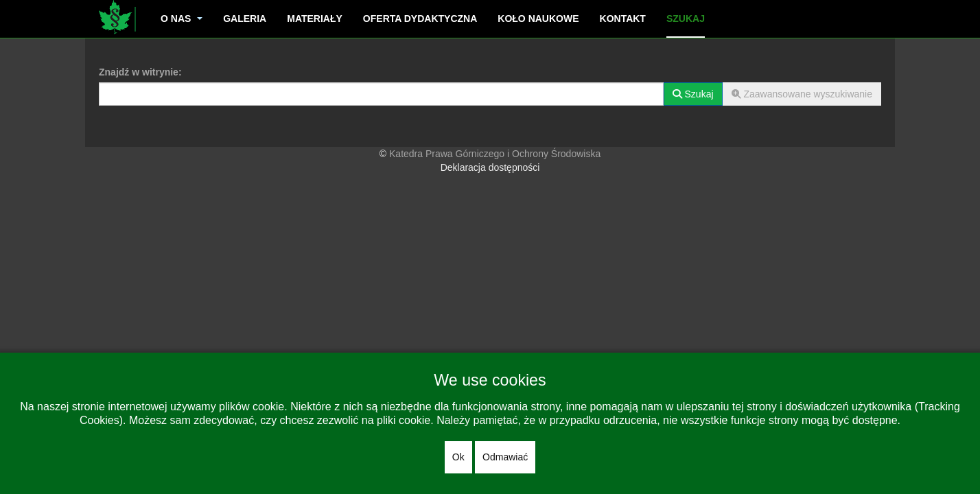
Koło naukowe (538, 19)
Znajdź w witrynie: (140, 72)
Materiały (315, 19)
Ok (458, 457)
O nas (182, 19)
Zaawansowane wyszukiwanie (802, 94)
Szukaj (686, 19)
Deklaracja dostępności (490, 167)
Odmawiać (505, 457)
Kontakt (623, 19)
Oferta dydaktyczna (420, 19)
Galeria (245, 19)
